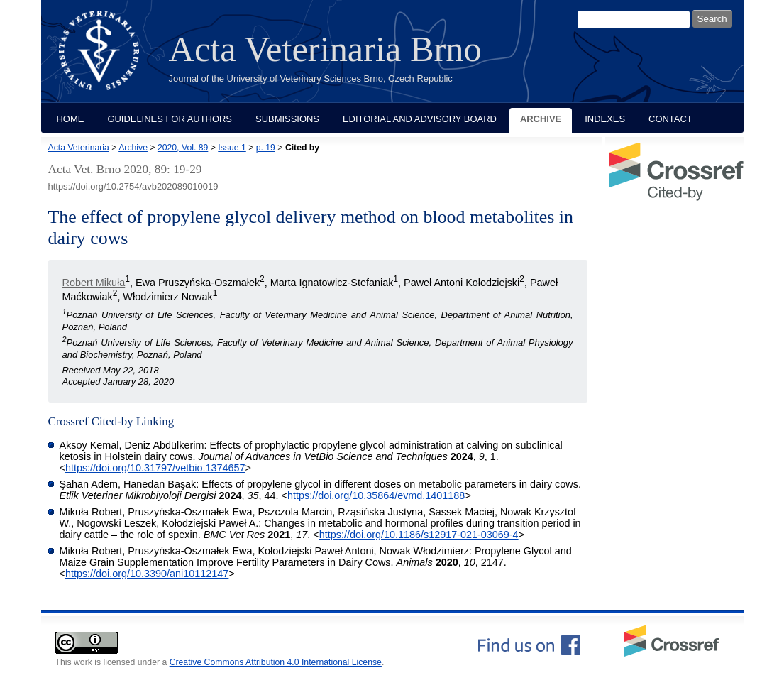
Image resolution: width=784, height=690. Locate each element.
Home (71, 119)
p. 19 (266, 148)
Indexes (605, 119)
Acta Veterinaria (79, 148)
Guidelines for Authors (170, 119)
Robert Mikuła (94, 283)
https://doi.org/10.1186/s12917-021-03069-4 (419, 535)
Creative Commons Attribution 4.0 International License (276, 662)
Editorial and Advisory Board (420, 119)
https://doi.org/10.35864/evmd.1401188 (376, 495)
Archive (541, 119)
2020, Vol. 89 (183, 148)
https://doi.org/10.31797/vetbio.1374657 (155, 468)
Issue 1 (232, 148)
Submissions (287, 119)
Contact (670, 119)
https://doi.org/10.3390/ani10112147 (147, 574)
